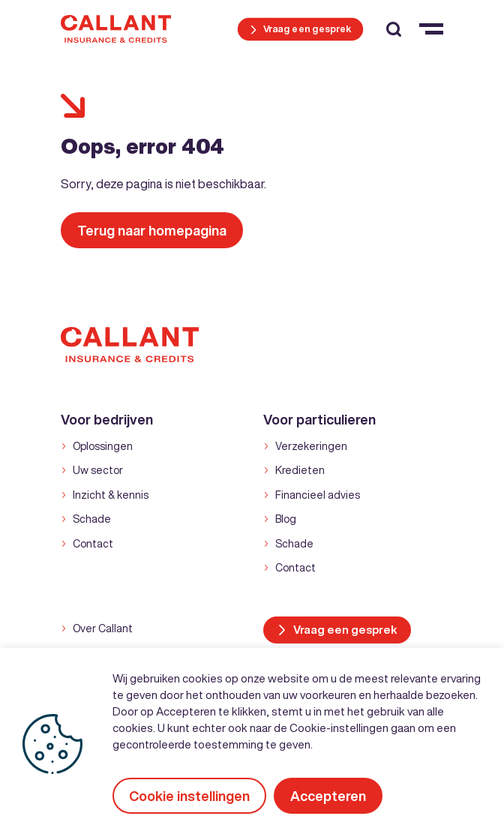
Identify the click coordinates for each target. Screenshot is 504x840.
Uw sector (98, 470)
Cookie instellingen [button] (189, 796)
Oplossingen (103, 446)
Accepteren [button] (328, 796)
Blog (286, 519)
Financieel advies (318, 495)
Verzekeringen (311, 446)
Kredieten (300, 470)
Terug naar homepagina (152, 230)
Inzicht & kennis (111, 495)
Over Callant (103, 628)
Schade (92, 519)
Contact (93, 544)
